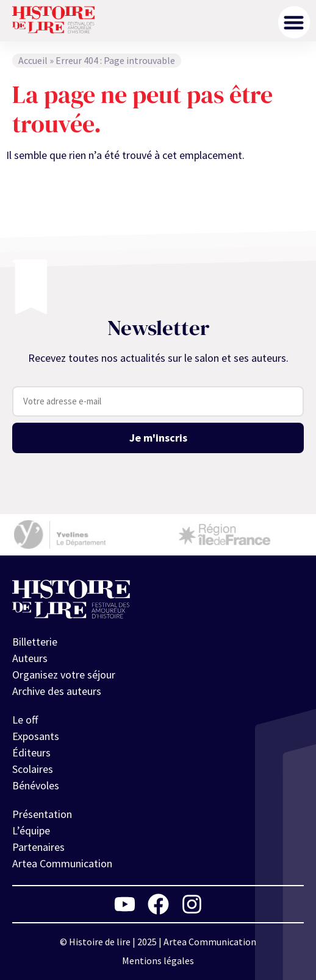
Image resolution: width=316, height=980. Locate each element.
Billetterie (35, 642)
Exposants (36, 737)
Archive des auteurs (57, 692)
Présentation (42, 815)
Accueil (33, 60)
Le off (25, 720)
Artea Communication (62, 864)
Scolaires (33, 770)
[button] (294, 22)
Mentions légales (158, 961)
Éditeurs (31, 753)
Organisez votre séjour (64, 675)
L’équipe (31, 831)
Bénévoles (36, 786)
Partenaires (38, 848)
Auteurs (30, 659)
